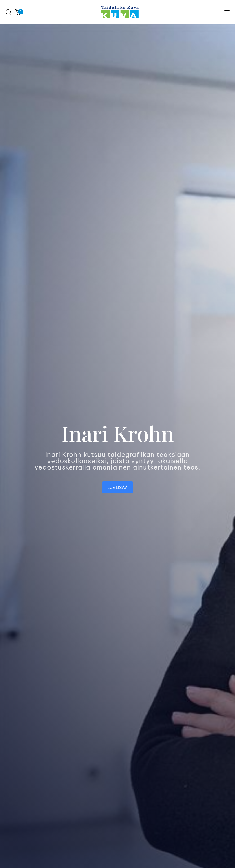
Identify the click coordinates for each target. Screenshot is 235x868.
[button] (8, 12)
